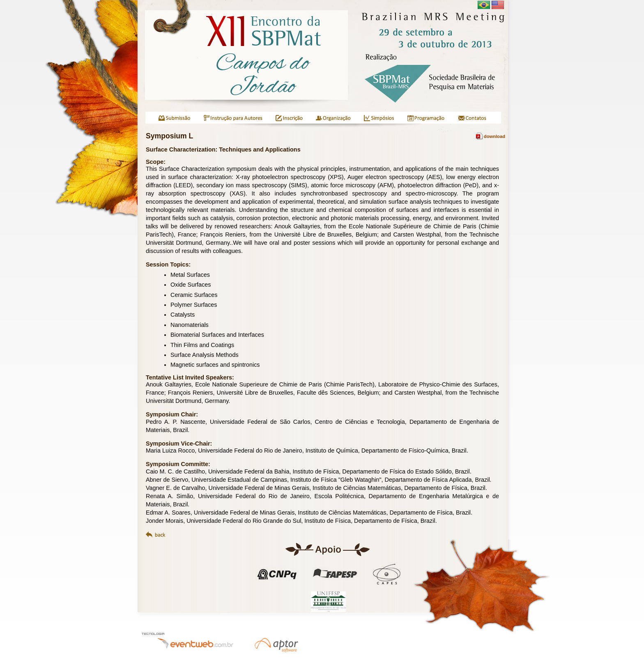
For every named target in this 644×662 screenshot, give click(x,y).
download (491, 136)
